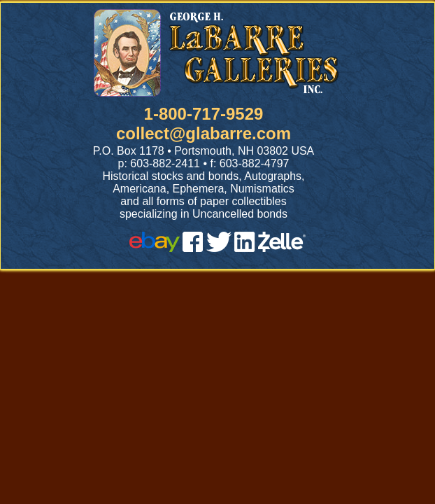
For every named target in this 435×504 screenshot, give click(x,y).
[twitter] (219, 248)
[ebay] (155, 248)
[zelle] (282, 248)
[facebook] (193, 248)
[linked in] (245, 248)
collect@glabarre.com (204, 133)
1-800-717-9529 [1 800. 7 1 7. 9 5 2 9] (204, 114)
